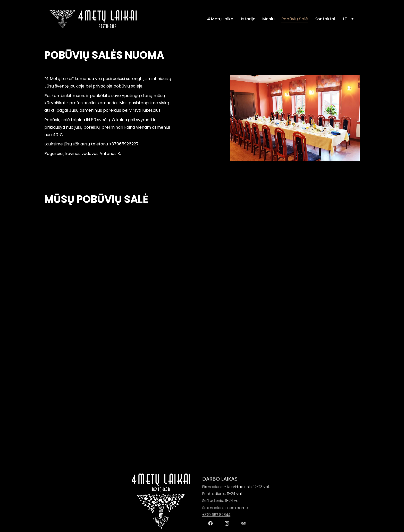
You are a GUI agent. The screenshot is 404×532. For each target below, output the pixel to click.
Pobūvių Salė (295, 19)
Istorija (248, 19)
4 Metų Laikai (221, 19)
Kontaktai (325, 19)
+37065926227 (124, 144)
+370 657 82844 (218, 513)
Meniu (268, 19)
